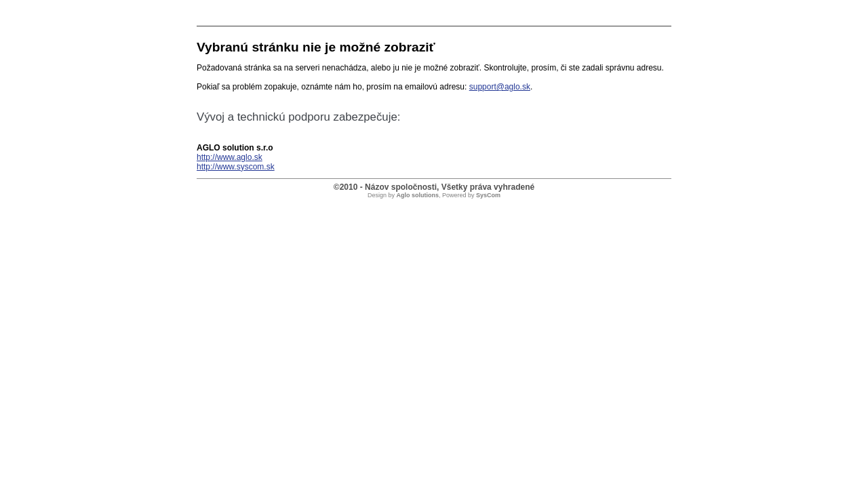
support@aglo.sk (500, 87)
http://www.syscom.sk (236, 167)
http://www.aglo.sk (230, 157)
